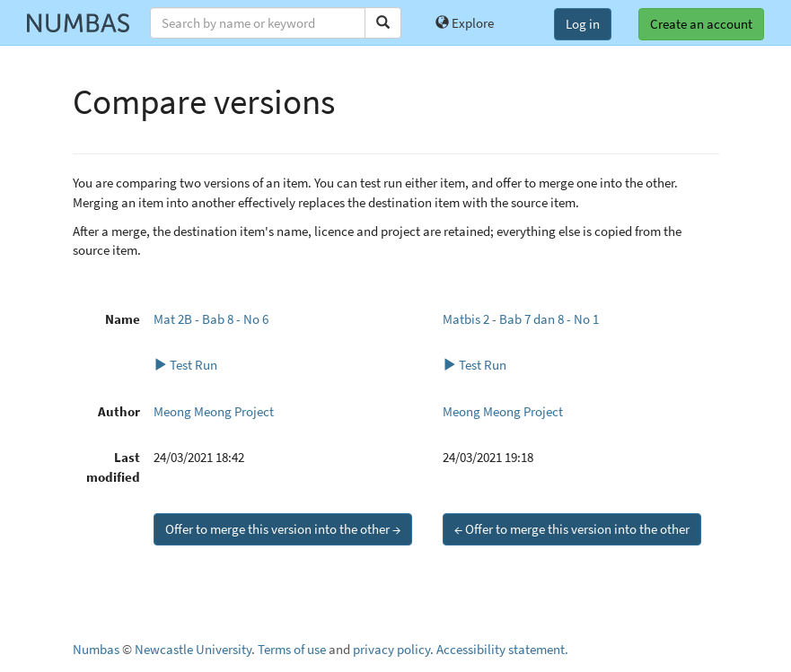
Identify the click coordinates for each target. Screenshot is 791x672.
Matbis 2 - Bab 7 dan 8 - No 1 (521, 319)
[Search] (383, 23)
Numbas (96, 649)
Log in (583, 24)
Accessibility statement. (502, 649)
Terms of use (292, 649)
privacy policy (391, 649)
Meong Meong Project (214, 411)
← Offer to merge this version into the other (572, 529)
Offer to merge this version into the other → (283, 529)
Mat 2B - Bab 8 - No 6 (211, 319)
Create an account (701, 24)
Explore (465, 23)
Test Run (185, 365)
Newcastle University (193, 649)
